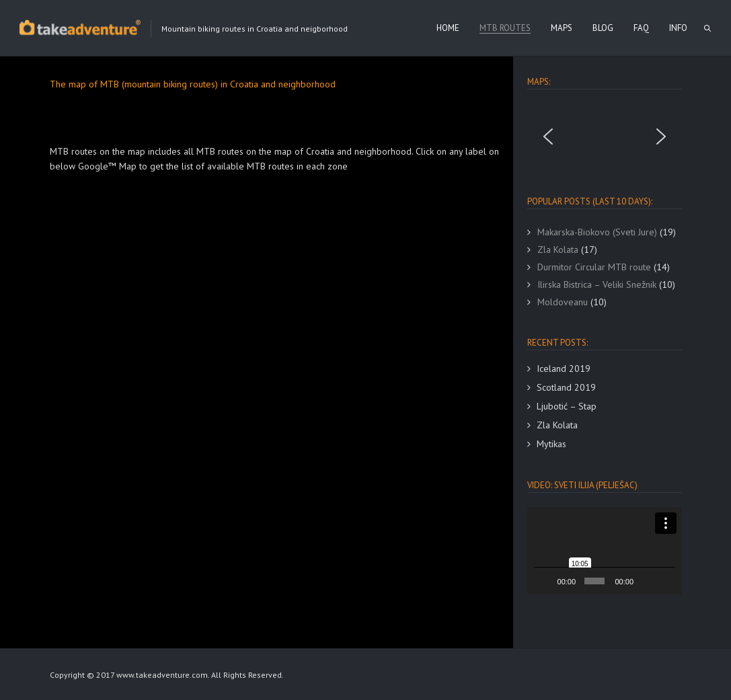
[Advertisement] (295, 131)
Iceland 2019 (564, 368)
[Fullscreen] (666, 581)
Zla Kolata (557, 425)
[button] (548, 137)
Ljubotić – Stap (567, 406)
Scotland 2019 (566, 387)
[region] (605, 137)
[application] (605, 550)
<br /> (319, 393)
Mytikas (551, 444)
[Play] (545, 581)
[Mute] (646, 581)
